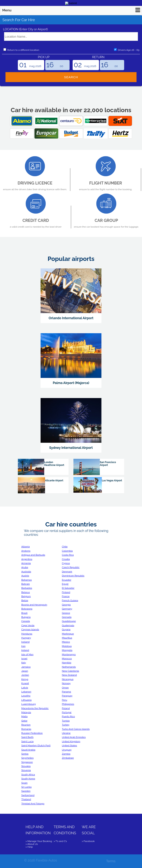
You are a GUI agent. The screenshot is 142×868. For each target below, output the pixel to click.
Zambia (66, 754)
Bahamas (26, 580)
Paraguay (67, 696)
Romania (26, 729)
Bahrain (26, 584)
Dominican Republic (73, 576)
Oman (65, 688)
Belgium (26, 596)
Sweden (26, 791)
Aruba (25, 567)
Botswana (27, 609)
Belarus (26, 592)
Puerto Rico (68, 716)
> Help (29, 847)
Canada (26, 621)
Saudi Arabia (28, 750)
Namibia (67, 663)
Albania (25, 547)
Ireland (25, 650)
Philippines (68, 704)
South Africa (28, 775)
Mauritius (67, 638)
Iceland (25, 642)
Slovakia (26, 766)
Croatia (66, 559)
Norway (66, 683)
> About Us (32, 844)
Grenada (67, 617)
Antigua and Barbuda (33, 555)
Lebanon (26, 692)
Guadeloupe (69, 621)
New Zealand (69, 675)
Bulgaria (26, 617)
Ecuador (67, 580)
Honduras (27, 634)
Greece (66, 613)
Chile (65, 547)
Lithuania (26, 700)
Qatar (24, 721)
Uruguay (67, 750)
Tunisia (66, 721)
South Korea (28, 779)
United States (69, 745)
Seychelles (27, 758)
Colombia (67, 551)
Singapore (27, 762)
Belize (25, 600)
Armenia (26, 563)
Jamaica (26, 667)
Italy (24, 663)
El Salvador (68, 588)
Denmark (67, 572)
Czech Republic (71, 567)
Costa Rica (68, 555)
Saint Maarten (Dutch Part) (36, 745)
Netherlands (69, 667)
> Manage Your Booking (39, 841)
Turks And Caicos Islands (76, 729)
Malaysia (26, 712)
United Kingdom (71, 741)
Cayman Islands (30, 629)
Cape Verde (28, 625)
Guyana (66, 629)
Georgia (66, 605)
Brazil (24, 613)
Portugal (67, 712)
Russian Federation (32, 733)
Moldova (67, 646)
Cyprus (66, 563)
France (66, 596)
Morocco (67, 659)
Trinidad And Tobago (33, 804)
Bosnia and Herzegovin (34, 605)
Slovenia (26, 770)
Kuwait (25, 683)
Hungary (26, 638)
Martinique (68, 634)
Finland (66, 592)
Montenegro (69, 654)
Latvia (25, 688)
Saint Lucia (27, 741)
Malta (24, 716)
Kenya (25, 679)
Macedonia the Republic (35, 708)
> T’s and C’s (60, 841)
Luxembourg (29, 704)
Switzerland (28, 795)
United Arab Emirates (74, 737)
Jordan (25, 675)
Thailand (26, 799)
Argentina (27, 559)
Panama (66, 692)
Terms (111, 861)
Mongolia (67, 650)
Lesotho (26, 696)
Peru (65, 700)
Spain (24, 783)
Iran (23, 646)
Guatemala (68, 625)
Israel (24, 659)
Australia (26, 572)
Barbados (27, 588)
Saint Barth (27, 737)
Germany (67, 609)
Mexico (66, 642)
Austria (25, 576)
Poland (66, 708)
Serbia (25, 754)
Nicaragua (68, 679)
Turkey (66, 725)
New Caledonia (70, 671)
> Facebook (88, 841)
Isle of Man (27, 654)
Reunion (26, 725)
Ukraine (66, 733)
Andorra (26, 551)
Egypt (65, 584)
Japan (25, 671)
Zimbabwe (68, 758)
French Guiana (70, 600)
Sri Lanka (26, 787)
